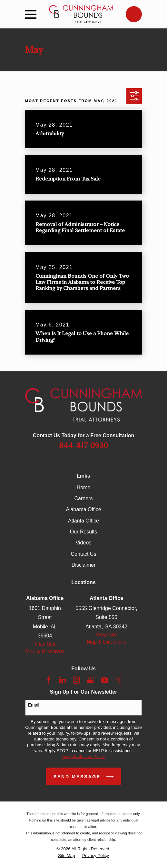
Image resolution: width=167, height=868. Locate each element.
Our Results (83, 532)
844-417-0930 (83, 446)
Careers (84, 498)
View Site (45, 644)
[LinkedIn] (63, 680)
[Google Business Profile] (90, 680)
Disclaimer (84, 565)
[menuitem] (67, 856)
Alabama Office (83, 509)
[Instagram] (76, 680)
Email (34, 705)
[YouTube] (104, 680)
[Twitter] (118, 680)
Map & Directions (45, 651)
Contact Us (83, 554)
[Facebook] (49, 680)
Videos (84, 543)
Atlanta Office (83, 521)
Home (84, 487)
